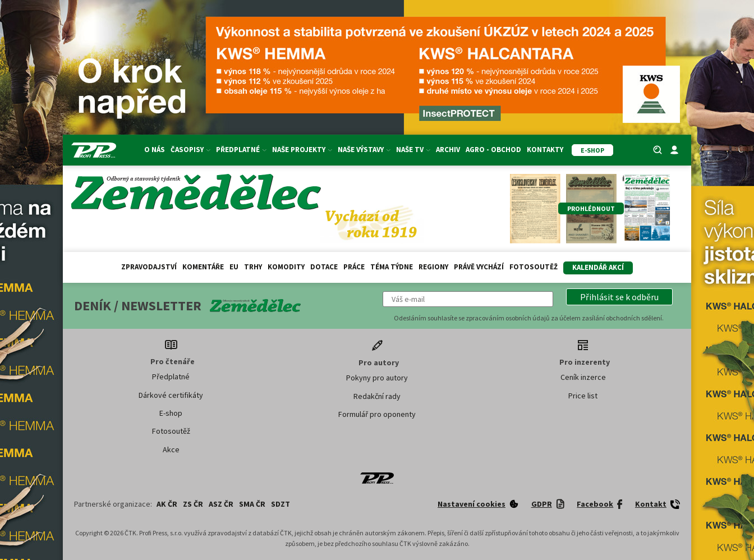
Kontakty (545, 150)
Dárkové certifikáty (171, 395)
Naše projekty (302, 150)
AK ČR (167, 504)
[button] (619, 297)
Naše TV (413, 150)
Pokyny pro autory (377, 378)
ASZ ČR (221, 504)
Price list (583, 396)
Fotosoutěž (534, 267)
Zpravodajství (149, 267)
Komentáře (203, 267)
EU (234, 267)
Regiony (433, 267)
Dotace (324, 267)
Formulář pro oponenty (377, 414)
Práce (354, 267)
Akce (171, 449)
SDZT (281, 504)
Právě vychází (479, 267)
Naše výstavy (364, 150)
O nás (155, 150)
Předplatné (241, 150)
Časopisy (190, 150)
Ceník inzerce (583, 377)
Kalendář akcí (598, 267)
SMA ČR (252, 504)
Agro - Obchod (493, 150)
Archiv (448, 150)
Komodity (286, 267)
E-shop (171, 413)
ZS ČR (193, 504)
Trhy (253, 267)
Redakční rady (377, 396)
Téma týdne (392, 267)
